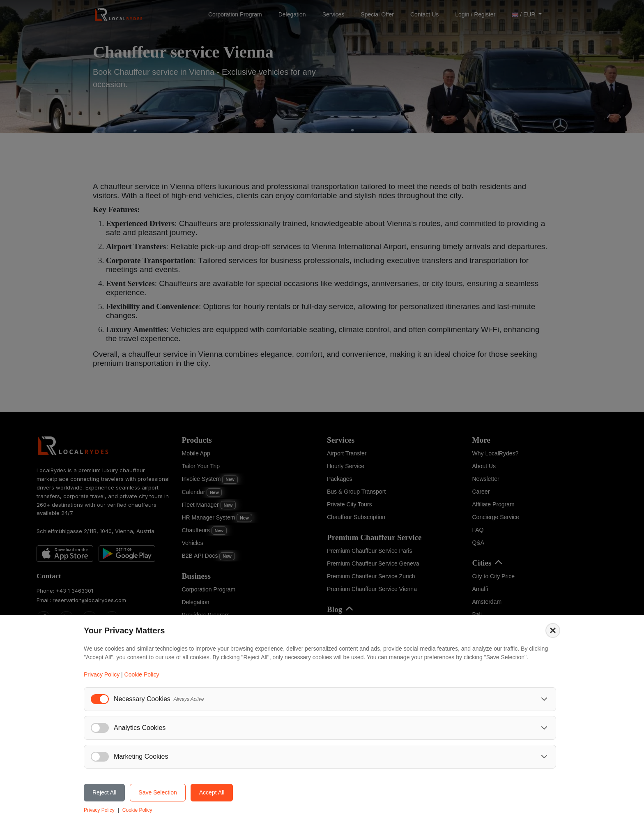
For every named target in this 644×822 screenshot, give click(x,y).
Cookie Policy (142, 674)
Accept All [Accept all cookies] (212, 792)
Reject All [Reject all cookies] (104, 792)
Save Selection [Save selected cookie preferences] (158, 792)
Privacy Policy (102, 674)
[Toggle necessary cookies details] (544, 699)
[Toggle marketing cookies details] (544, 757)
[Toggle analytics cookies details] (544, 728)
